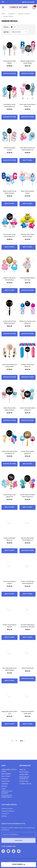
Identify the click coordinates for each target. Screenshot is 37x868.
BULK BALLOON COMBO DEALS (7, 796)
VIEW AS (6, 27)
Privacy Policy (24, 781)
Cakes (4, 789)
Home (3, 14)
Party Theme (6, 776)
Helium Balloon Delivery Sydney (9, 770)
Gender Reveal (8, 16)
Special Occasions (24, 14)
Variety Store (6, 781)
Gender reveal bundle (28, 668)
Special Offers (24, 775)
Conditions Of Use (25, 784)
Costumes (5, 784)
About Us (22, 770)
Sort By (6, 32)
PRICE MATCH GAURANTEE (24, 778)
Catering (4, 786)
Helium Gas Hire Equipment (7, 792)
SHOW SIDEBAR (18, 865)
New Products (24, 772)
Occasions (12, 14)
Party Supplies (6, 774)
